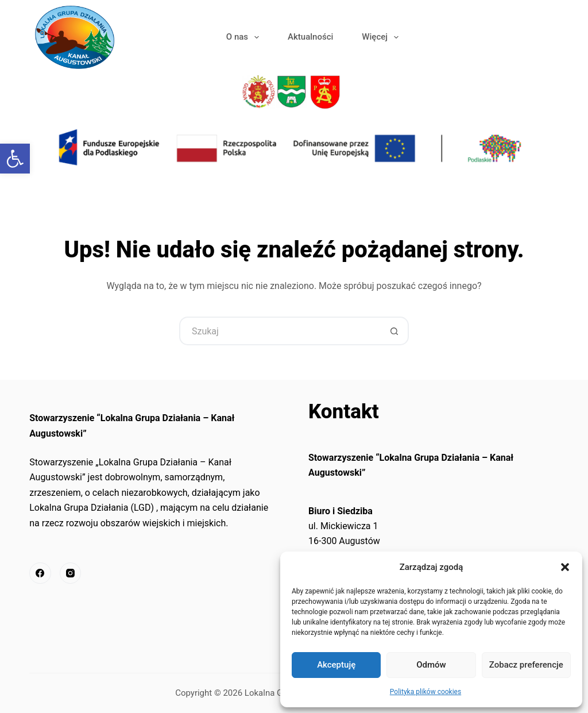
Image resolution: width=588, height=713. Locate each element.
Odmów (431, 665)
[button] (565, 567)
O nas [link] (245, 37)
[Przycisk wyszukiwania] (394, 331)
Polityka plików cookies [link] (425, 692)
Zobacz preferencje (526, 665)
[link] (15, 159)
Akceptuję (336, 665)
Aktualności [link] (310, 37)
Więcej (382, 37)
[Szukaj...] (280, 331)
